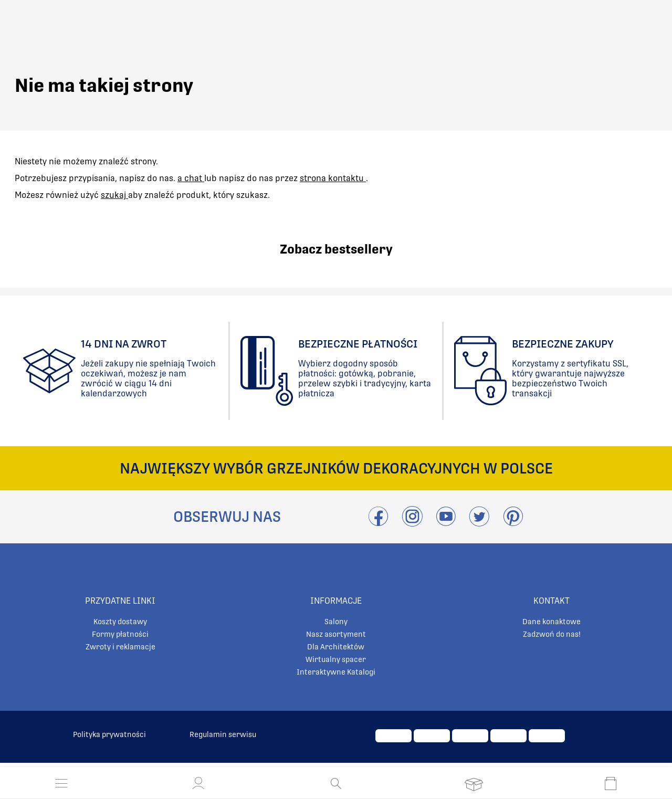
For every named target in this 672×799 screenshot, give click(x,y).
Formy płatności (120, 634)
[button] (198, 783)
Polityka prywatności (109, 734)
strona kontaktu (333, 178)
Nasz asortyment (336, 634)
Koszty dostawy (120, 622)
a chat (191, 178)
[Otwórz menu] (61, 783)
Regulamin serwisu (223, 734)
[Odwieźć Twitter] (479, 523)
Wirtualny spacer (336, 659)
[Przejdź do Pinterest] (513, 523)
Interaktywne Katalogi (336, 672)
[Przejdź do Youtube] (446, 523)
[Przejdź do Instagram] (412, 523)
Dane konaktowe (552, 622)
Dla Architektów (336, 647)
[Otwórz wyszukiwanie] (336, 783)
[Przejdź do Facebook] (378, 523)
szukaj (114, 195)
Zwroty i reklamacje (120, 647)
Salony (336, 622)
